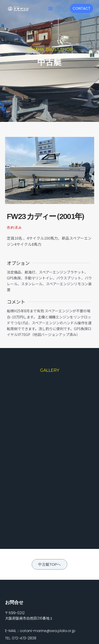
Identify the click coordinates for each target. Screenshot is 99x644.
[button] (51, 8)
